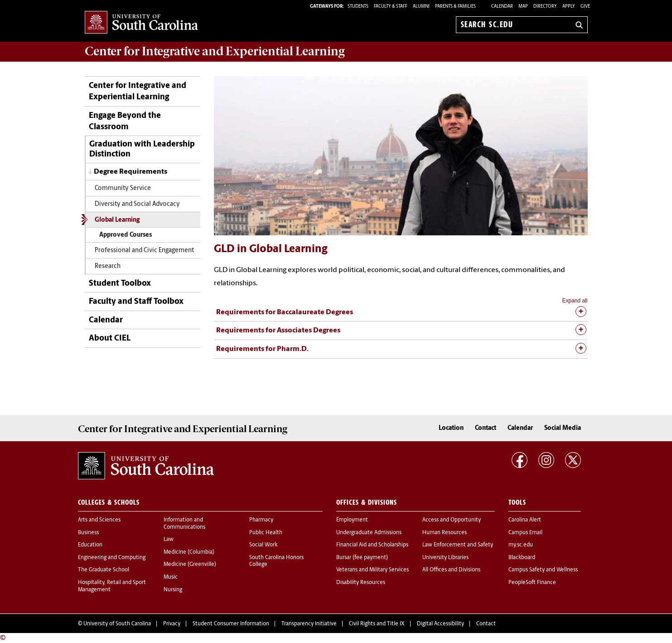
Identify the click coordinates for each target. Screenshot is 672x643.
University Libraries (445, 558)
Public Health (266, 533)
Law (169, 540)
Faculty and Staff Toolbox (136, 302)
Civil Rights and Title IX (377, 624)
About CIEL (110, 339)
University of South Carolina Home (141, 23)
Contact (486, 428)
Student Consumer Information (231, 624)
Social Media (563, 428)
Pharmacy (261, 520)
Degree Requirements (131, 172)
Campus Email (525, 533)
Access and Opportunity (452, 520)
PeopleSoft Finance (532, 583)
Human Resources (445, 533)
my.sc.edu (521, 545)
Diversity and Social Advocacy (137, 204)
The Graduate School (104, 570)
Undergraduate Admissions (369, 533)
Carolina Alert (525, 520)
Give (585, 7)
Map (523, 7)
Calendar (502, 7)
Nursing (173, 590)
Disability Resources (361, 583)
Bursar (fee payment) (362, 558)
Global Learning (117, 220)
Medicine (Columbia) (189, 552)
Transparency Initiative (309, 624)
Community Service (123, 188)
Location (451, 428)
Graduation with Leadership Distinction (142, 149)
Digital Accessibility (440, 624)
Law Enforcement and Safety (458, 545)
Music (171, 577)
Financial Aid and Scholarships (372, 545)
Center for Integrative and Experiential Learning (138, 92)
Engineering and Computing (112, 558)
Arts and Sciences (99, 520)
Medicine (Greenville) (190, 565)
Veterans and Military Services (372, 570)
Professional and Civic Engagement (144, 251)
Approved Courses (126, 235)
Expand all (575, 301)
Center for (215, 51)
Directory (545, 7)
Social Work (263, 545)
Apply (569, 7)
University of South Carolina (117, 624)
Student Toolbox (120, 284)
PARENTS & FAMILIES (455, 7)
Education (90, 545)
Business (88, 533)
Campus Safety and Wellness (543, 570)
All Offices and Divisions (451, 570)
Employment (352, 520)
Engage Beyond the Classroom (125, 122)
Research (108, 266)
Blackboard (522, 558)
